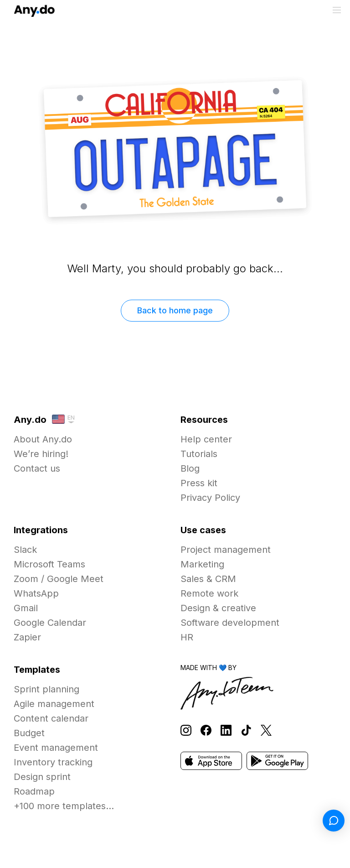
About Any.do (43, 439)
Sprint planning (46, 689)
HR (187, 637)
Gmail (26, 608)
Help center (206, 439)
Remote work (209, 593)
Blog (190, 468)
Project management (226, 550)
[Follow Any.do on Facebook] (206, 730)
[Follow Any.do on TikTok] (246, 730)
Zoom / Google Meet (59, 579)
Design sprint (42, 777)
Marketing (202, 564)
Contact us (37, 468)
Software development (230, 623)
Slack (25, 550)
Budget (29, 733)
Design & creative (218, 608)
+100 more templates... (64, 806)
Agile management (54, 704)
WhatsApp (36, 593)
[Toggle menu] (337, 10)
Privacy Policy (210, 498)
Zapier (27, 637)
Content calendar (51, 718)
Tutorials (199, 454)
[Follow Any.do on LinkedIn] (226, 730)
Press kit (199, 483)
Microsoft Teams (49, 564)
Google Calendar (50, 623)
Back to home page (175, 310)
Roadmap (34, 791)
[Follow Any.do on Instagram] (186, 730)
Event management (56, 748)
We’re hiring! (41, 454)
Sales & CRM (208, 579)
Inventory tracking (53, 762)
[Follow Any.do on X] (266, 730)
